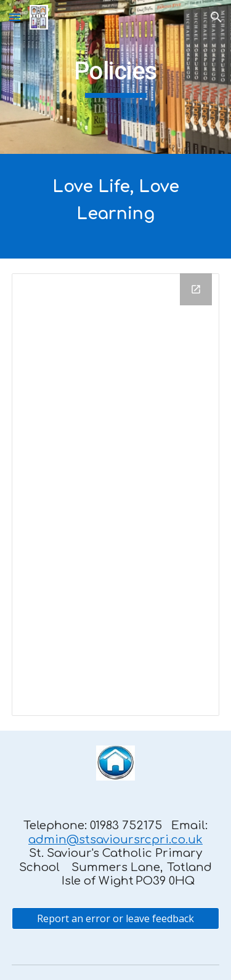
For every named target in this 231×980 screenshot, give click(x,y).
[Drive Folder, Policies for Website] (116, 495)
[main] (116, 77)
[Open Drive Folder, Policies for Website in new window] (196, 289)
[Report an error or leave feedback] (116, 918)
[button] (15, 17)
